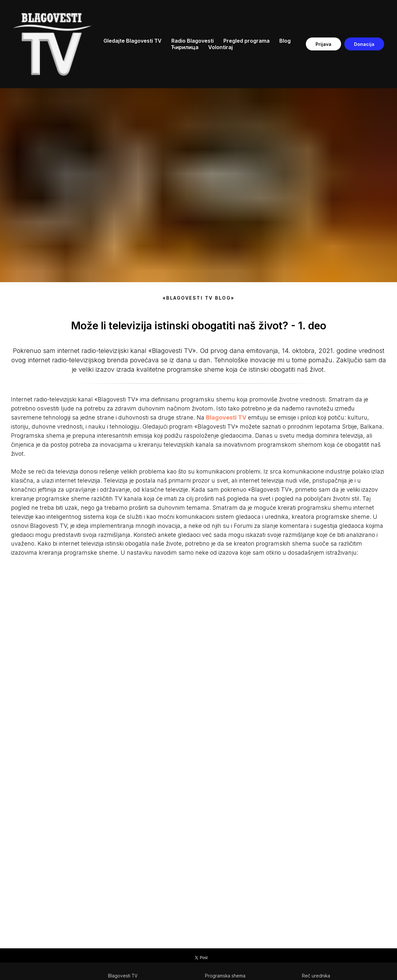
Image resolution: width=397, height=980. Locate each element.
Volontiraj (220, 47)
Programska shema (225, 976)
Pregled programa (247, 41)
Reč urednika (316, 976)
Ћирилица (185, 47)
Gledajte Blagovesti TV (133, 41)
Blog (285, 41)
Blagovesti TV (123, 976)
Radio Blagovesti (193, 41)
